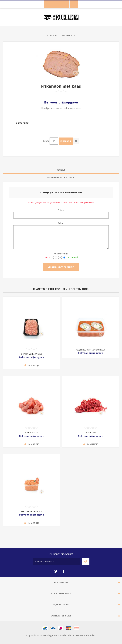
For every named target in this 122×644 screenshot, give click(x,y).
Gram (46, 141)
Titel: (61, 210)
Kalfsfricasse (31, 433)
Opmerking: (22, 123)
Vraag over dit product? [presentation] (61, 178)
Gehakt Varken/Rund (31, 354)
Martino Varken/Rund (32, 511)
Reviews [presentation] (61, 170)
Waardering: (61, 254)
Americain (91, 433)
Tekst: (61, 223)
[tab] (61, 170)
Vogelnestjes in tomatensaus (91, 350)
